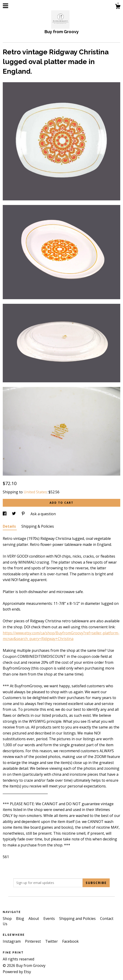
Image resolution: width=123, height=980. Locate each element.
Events (50, 919)
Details (10, 526)
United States (35, 492)
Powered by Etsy (17, 972)
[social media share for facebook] (5, 514)
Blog (21, 919)
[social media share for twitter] (14, 514)
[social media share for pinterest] (24, 514)
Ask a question (43, 514)
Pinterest (33, 941)
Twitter (52, 941)
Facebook (70, 941)
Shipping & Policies (38, 526)
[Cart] (118, 7)
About (34, 919)
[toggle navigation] (6, 6)
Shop (8, 919)
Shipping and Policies (78, 919)
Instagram (12, 941)
